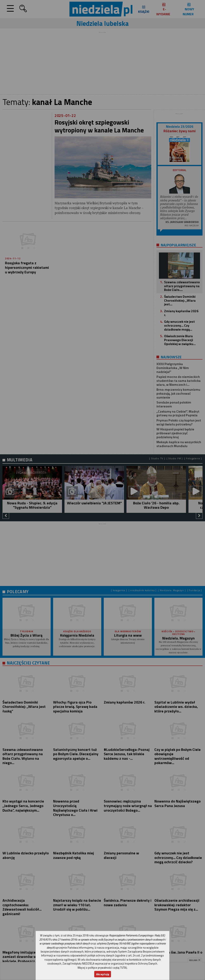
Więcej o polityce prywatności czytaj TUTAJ (102, 968)
